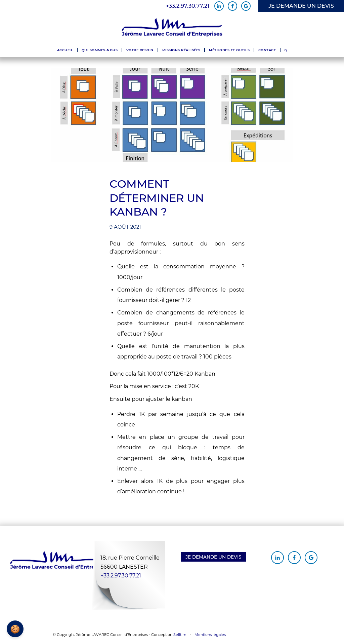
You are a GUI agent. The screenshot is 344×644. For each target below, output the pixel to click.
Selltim (180, 635)
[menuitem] (65, 50)
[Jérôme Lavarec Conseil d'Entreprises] (172, 28)
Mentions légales (210, 635)
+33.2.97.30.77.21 (188, 6)
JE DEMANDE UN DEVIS (301, 6)
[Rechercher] (286, 50)
